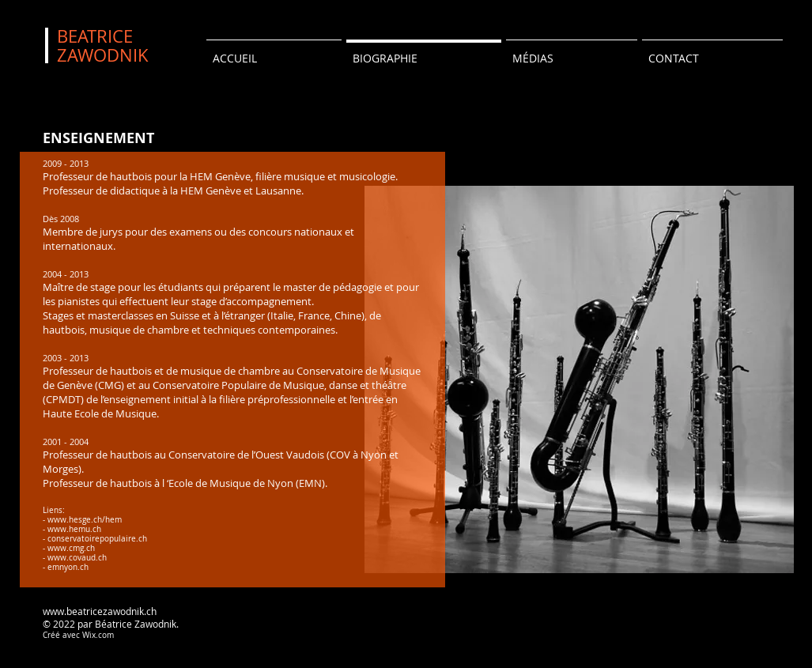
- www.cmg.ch (69, 548)
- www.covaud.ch (75, 558)
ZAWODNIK (103, 55)
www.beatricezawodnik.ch (100, 611)
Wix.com (98, 635)
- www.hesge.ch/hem (82, 520)
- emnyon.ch (66, 567)
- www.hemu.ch (72, 529)
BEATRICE (95, 36)
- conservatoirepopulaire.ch (95, 539)
